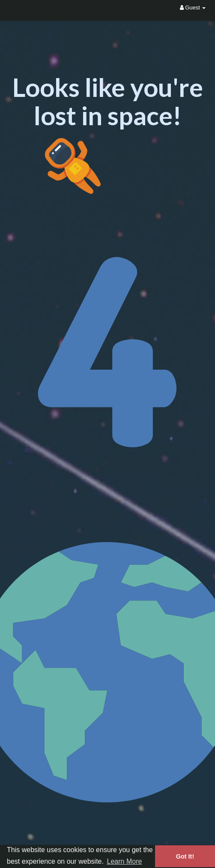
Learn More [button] (125, 861)
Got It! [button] (185, 856)
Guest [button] (193, 8)
